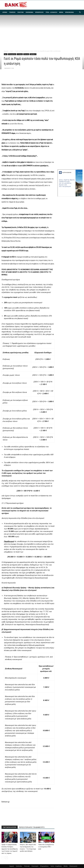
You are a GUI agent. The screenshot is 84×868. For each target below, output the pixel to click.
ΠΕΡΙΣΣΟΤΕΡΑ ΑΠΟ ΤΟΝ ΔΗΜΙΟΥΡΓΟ (32, 827)
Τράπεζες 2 (33, 54)
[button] (80, 12)
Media (61, 12)
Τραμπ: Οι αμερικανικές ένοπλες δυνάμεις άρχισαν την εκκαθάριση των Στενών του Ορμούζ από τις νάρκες (10, 849)
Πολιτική (21, 12)
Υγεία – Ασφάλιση (51, 12)
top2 (12, 51)
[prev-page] (3, 858)
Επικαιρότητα (12, 54)
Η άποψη (20, 54)
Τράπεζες (12, 12)
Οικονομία (29, 12)
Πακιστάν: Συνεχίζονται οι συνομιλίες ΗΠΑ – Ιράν (46, 847)
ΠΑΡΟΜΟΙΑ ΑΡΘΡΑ (10, 827)
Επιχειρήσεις (39, 12)
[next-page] (6, 858)
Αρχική (5, 12)
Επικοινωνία (69, 12)
